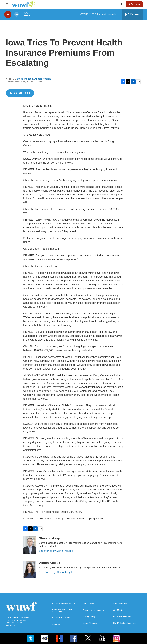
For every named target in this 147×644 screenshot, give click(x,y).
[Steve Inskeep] (30, 545)
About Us (56, 624)
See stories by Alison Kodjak (56, 572)
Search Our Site (120, 604)
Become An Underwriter (93, 610)
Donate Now (88, 604)
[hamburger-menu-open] (7, 4)
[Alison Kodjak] (30, 570)
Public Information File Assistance (62, 611)
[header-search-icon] (121, 4)
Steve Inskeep (25, 79)
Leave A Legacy (90, 623)
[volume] (17, 14)
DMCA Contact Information (125, 623)
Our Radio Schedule (122, 617)
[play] (8, 14)
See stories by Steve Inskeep (56, 551)
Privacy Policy (89, 617)
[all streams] (132, 14)
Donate (135, 4)
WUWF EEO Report (61, 618)
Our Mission (119, 610)
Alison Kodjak (42, 79)
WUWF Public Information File (66, 604)
